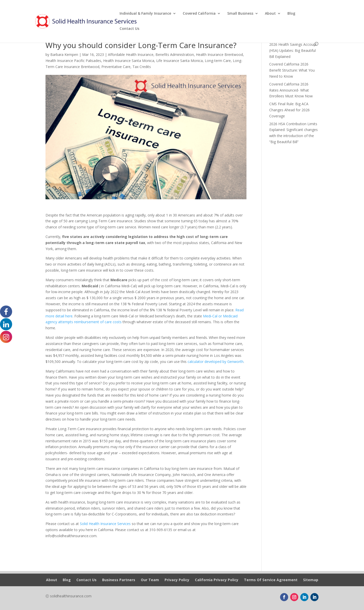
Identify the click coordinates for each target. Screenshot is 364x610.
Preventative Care (116, 67)
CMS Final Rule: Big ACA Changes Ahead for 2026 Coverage (289, 110)
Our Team (150, 580)
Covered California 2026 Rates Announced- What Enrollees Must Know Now (291, 90)
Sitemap (311, 580)
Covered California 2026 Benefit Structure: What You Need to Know (292, 70)
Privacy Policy (177, 580)
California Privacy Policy (217, 580)
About (270, 14)
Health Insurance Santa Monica (129, 61)
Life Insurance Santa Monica (179, 61)
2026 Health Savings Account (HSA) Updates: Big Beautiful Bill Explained (293, 50)
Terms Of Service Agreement (271, 580)
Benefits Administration (175, 55)
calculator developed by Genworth (215, 362)
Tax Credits (142, 67)
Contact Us (129, 29)
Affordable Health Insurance (131, 55)
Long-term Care (218, 61)
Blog (291, 14)
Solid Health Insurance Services (105, 524)
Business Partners (119, 580)
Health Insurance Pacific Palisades (73, 61)
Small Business (240, 14)
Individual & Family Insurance (145, 14)
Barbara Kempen (64, 55)
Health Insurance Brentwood (219, 55)
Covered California (199, 14)
